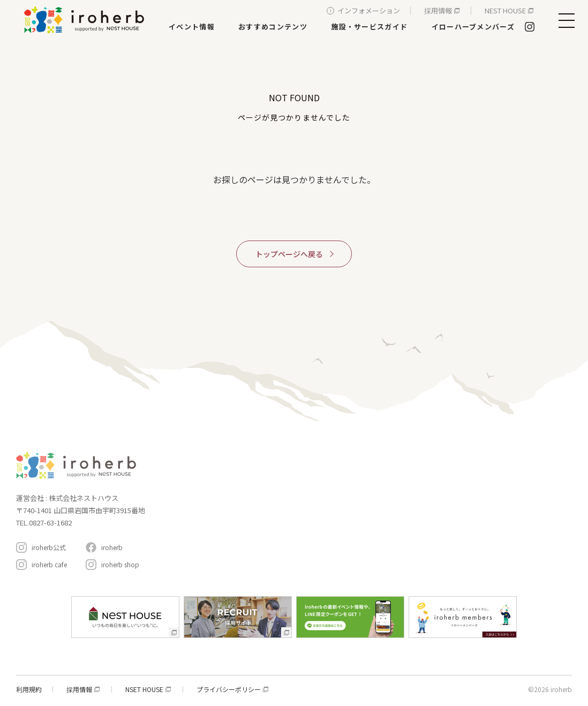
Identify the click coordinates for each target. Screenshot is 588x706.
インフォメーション (369, 10)
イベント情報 (192, 27)
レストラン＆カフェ (285, 504)
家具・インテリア (282, 474)
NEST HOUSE (505, 10)
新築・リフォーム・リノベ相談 (301, 489)
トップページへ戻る (289, 254)
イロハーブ (86, 20)
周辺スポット (394, 523)
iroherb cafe (49, 564)
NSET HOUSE (144, 689)
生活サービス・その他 (289, 534)
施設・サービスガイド (369, 27)
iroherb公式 (49, 547)
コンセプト (390, 457)
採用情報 (438, 10)
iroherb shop (120, 564)
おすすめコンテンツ (273, 27)
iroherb (112, 547)
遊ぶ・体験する (279, 519)
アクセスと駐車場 (526, 517)
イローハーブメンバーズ (473, 27)
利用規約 (29, 689)
